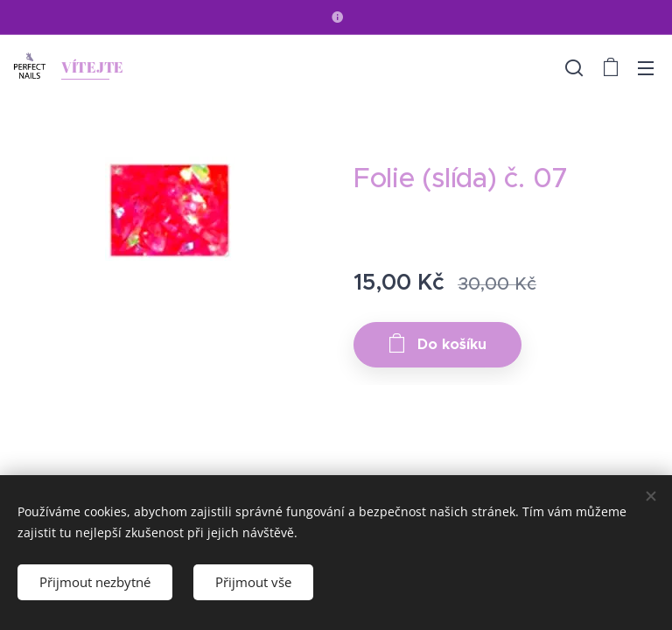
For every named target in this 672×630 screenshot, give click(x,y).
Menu (646, 68)
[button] (574, 67)
